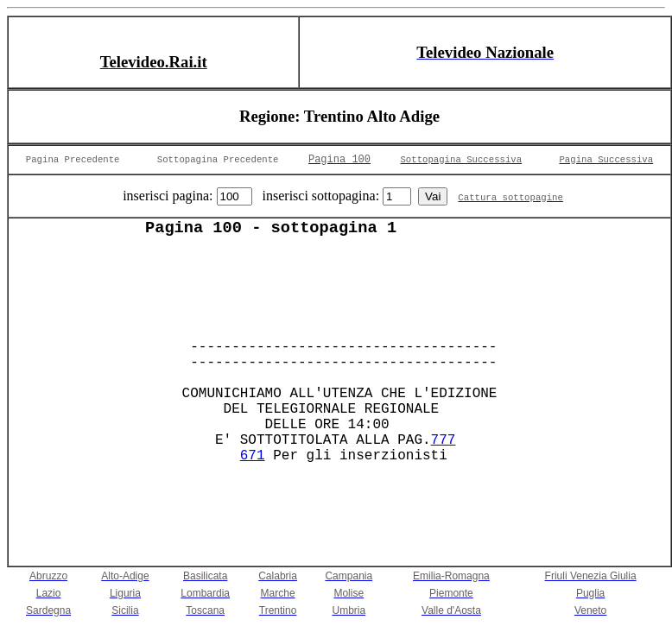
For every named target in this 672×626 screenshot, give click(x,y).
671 (253, 456)
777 (444, 440)
